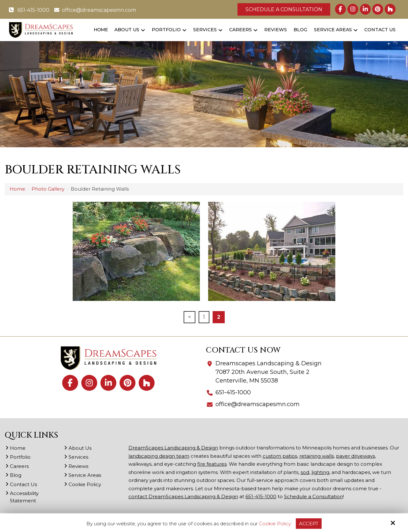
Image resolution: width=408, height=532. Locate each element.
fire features (212, 464)
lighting (320, 472)
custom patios (280, 456)
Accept (309, 524)
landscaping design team (159, 456)
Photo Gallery (48, 189)
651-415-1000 (29, 10)
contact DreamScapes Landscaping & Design (183, 496)
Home (17, 189)
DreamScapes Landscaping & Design (173, 448)
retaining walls (317, 456)
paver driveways (355, 456)
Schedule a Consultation (284, 9)
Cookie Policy (275, 524)
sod (305, 472)
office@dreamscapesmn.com (95, 10)
